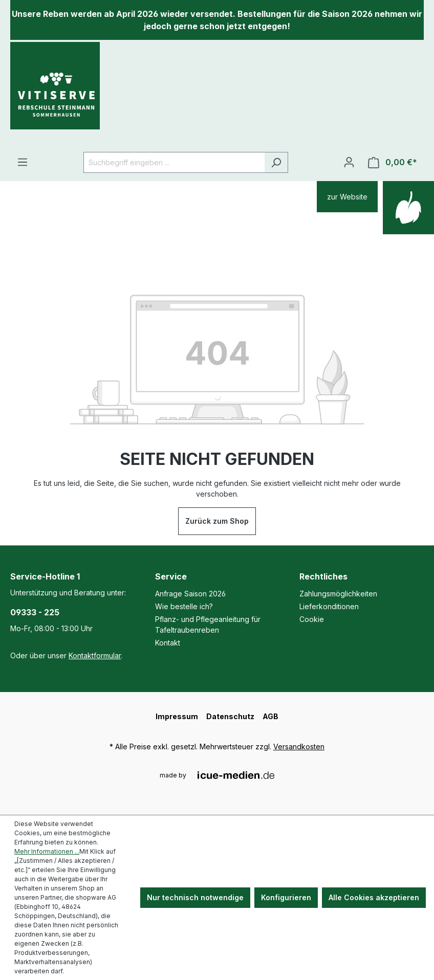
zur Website (347, 197)
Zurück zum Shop (217, 521)
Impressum (177, 716)
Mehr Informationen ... (47, 851)
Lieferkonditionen (329, 606)
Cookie (312, 619)
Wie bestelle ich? (184, 606)
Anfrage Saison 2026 (190, 594)
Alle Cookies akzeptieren (374, 897)
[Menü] (23, 162)
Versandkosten (299, 747)
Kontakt (168, 643)
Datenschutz (230, 716)
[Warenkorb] (393, 162)
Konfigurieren (286, 897)
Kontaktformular (95, 655)
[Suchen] (276, 162)
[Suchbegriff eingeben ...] (174, 162)
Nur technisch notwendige (195, 897)
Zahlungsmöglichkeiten (338, 594)
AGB (270, 716)
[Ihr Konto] (349, 162)
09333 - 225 (35, 612)
